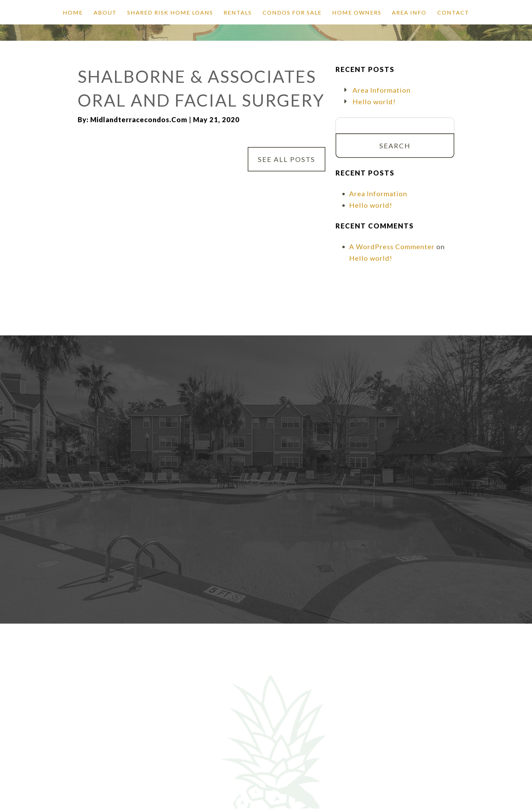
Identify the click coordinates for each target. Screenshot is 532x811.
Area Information (382, 90)
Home (73, 12)
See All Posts (287, 159)
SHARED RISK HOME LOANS (170, 12)
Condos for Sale (292, 12)
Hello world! (374, 102)
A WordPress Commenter (392, 246)
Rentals (238, 12)
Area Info (409, 12)
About (105, 12)
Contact (453, 12)
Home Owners (357, 12)
